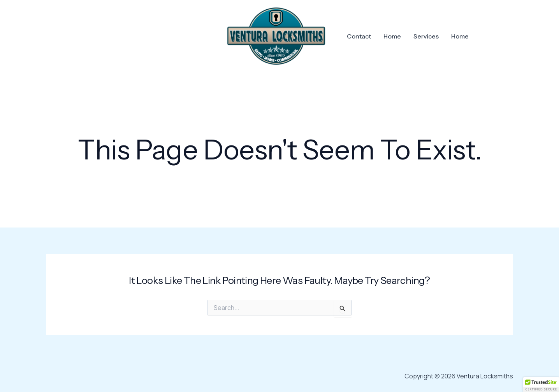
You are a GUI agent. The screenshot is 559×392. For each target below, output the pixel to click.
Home (392, 36)
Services (426, 36)
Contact (359, 36)
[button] (541, 385)
